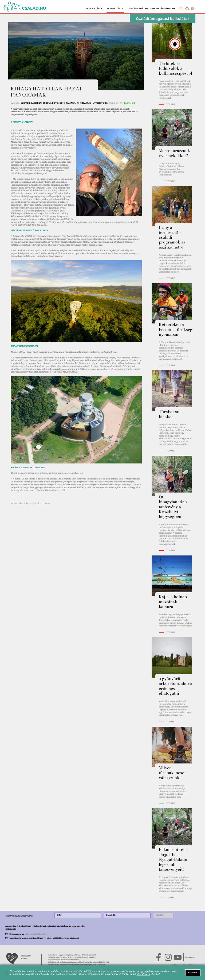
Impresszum (190, 957)
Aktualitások (115, 9)
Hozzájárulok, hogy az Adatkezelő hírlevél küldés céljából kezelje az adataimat (44, 938)
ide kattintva (143, 974)
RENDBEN (193, 973)
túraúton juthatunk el (40, 372)
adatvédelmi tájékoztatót (35, 934)
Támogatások (94, 9)
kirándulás (17, 503)
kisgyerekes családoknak (64, 369)
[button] (180, 9)
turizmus (48, 503)
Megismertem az (27, 934)
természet (33, 503)
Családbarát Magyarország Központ (151, 9)
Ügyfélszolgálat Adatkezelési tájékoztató (64, 960)
